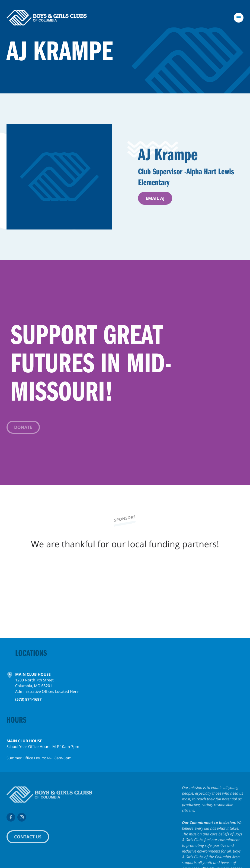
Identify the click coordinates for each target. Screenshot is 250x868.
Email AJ (155, 198)
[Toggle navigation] (239, 18)
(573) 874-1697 (28, 701)
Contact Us (28, 837)
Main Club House (33, 676)
